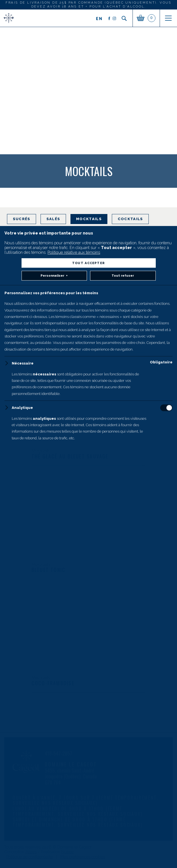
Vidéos (59, 234)
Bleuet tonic (49, 570)
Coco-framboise (53, 683)
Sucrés (22, 219)
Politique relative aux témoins (74, 773)
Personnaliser (54, 796)
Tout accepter (88, 783)
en (99, 19)
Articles (24, 234)
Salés (53, 219)
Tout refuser (123, 796)
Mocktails (89, 219)
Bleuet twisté (50, 343)
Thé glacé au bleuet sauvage (70, 456)
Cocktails (130, 219)
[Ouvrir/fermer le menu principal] (168, 18)
